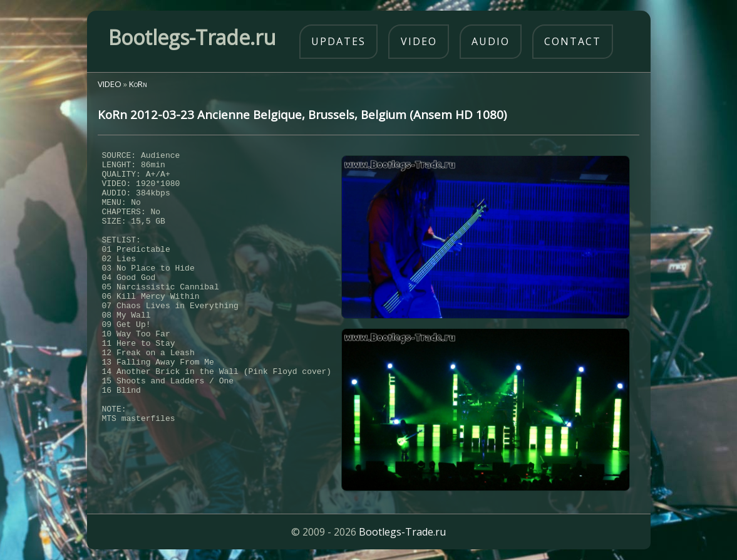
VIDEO (110, 84)
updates (338, 41)
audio (491, 41)
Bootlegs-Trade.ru (402, 532)
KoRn (138, 84)
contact (573, 41)
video (419, 41)
